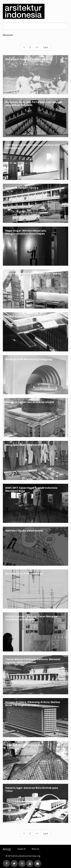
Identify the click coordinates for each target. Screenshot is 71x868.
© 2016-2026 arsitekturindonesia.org (23, 856)
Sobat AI (21, 849)
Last (46, 47)
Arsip (7, 849)
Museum (8, 35)
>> (37, 47)
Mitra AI (35, 849)
